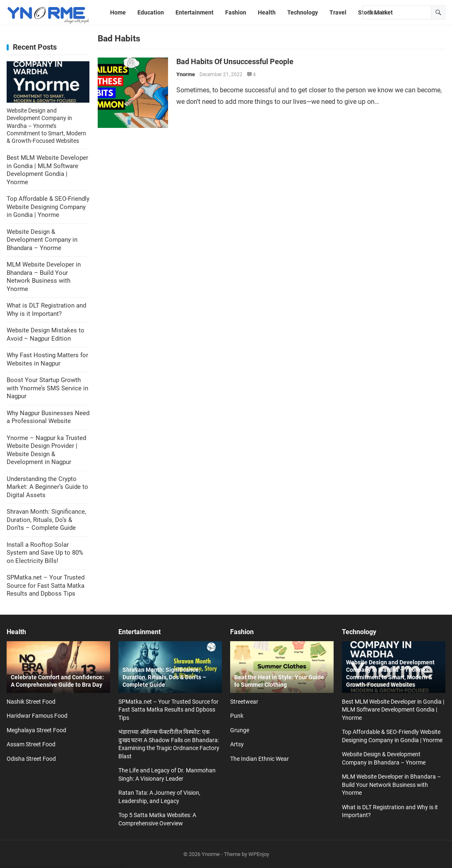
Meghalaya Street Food (36, 730)
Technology (359, 632)
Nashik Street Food (31, 702)
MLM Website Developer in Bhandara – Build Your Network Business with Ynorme (44, 277)
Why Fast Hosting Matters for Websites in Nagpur (47, 359)
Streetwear (244, 702)
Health (16, 632)
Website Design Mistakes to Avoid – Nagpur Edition (46, 334)
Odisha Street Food (31, 759)
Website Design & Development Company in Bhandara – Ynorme (42, 240)
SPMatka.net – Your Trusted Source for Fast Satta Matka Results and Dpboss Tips (46, 585)
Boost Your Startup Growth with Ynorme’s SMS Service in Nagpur (47, 388)
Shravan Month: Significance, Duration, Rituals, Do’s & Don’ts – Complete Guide (46, 520)
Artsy (237, 744)
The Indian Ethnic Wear (260, 759)
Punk (237, 716)
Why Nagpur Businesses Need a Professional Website (48, 417)
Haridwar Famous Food (37, 716)
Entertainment (139, 632)
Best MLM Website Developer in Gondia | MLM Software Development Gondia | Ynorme (47, 170)
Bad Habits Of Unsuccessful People (235, 62)
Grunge (240, 730)
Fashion (242, 632)
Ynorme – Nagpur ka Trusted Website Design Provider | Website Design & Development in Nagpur (46, 450)
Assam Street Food (31, 744)
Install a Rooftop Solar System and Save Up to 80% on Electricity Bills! (45, 553)
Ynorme (186, 74)
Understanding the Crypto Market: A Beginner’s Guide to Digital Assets (47, 487)
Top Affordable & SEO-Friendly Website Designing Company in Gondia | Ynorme (48, 207)
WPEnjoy (259, 854)
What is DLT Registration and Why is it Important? (46, 310)
